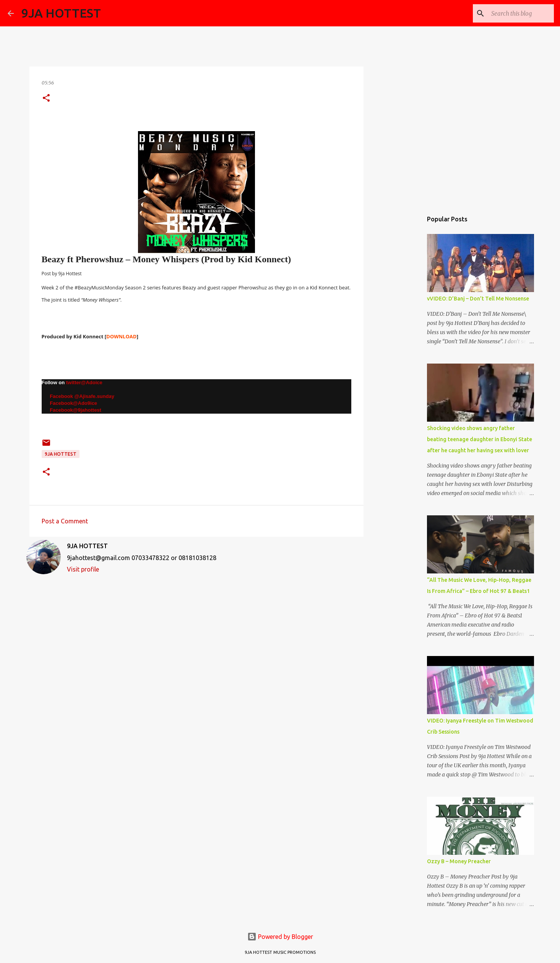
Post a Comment (65, 521)
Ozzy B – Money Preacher (459, 861)
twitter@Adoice (84, 382)
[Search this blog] (514, 13)
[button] (46, 98)
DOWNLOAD (121, 336)
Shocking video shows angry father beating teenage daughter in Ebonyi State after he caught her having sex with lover (480, 439)
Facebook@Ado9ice (73, 403)
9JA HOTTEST (61, 13)
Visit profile (83, 569)
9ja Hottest (61, 454)
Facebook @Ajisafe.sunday (80, 396)
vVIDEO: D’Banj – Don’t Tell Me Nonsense (478, 299)
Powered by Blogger (280, 937)
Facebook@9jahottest (71, 410)
